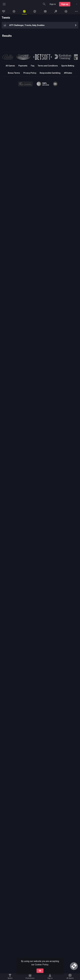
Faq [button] (33, 66)
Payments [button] (23, 66)
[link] (4, 11)
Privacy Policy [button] (30, 73)
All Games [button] (10, 66)
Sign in (53, 4)
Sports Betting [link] (68, 66)
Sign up (65, 4)
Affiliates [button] (68, 73)
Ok (40, 971)
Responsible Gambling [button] (50, 73)
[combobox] (75, 4)
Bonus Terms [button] (14, 73)
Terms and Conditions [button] (48, 66)
